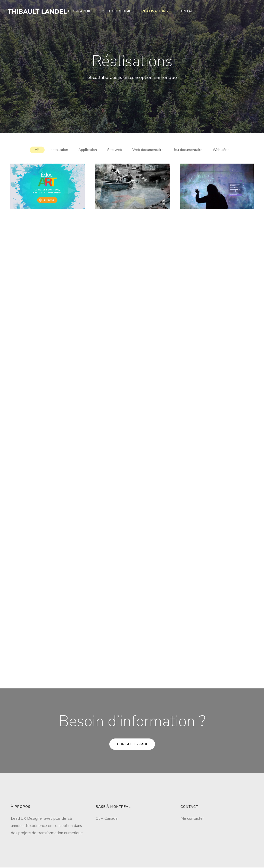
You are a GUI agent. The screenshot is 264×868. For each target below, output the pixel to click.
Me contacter (192, 818)
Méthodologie (116, 11)
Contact (187, 11)
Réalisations (155, 11)
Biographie (80, 11)
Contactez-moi (132, 744)
